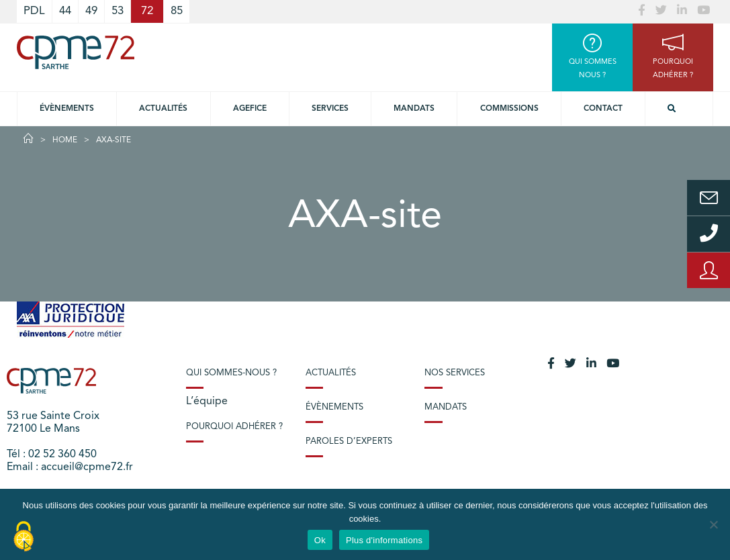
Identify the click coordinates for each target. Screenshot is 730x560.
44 (65, 11)
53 (118, 11)
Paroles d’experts (349, 441)
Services (330, 109)
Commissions (509, 109)
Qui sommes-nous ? (231, 373)
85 (177, 11)
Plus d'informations (384, 540)
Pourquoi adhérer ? (234, 427)
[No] (713, 524)
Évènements (67, 109)
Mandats (414, 109)
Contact (603, 109)
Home (65, 140)
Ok (320, 540)
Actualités (163, 109)
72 (147, 11)
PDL (34, 11)
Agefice (250, 109)
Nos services (455, 373)
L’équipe (207, 402)
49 (91, 11)
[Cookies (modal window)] (24, 537)
